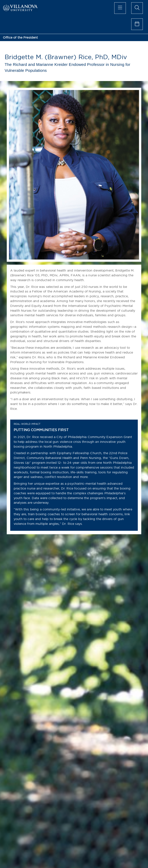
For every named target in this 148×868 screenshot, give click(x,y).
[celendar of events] (137, 24)
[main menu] (120, 8)
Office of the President (20, 38)
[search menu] (137, 8)
